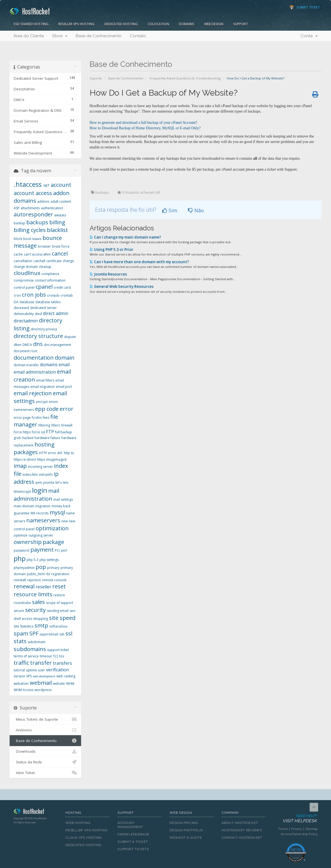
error (67, 409)
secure (19, 611)
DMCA (27, 345)
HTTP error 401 (51, 453)
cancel (60, 253)
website (59, 684)
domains (49, 365)
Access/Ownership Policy (299, 834)
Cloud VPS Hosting (84, 838)
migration (43, 506)
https (41, 459)
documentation (34, 358)
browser (44, 246)
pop (41, 567)
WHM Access (24, 690)
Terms (283, 829)
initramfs (46, 475)
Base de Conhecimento (99, 36)
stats (20, 641)
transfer (41, 663)
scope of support (60, 603)
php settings (49, 560)
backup (19, 223)
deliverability (24, 314)
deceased (21, 308)
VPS (29, 676)
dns (38, 344)
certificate (54, 261)
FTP (50, 432)
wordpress (43, 690)
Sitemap (312, 829)
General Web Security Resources (122, 287)
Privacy (297, 829)
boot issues (32, 239)
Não (196, 210)
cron (17, 295)
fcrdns (37, 418)
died (38, 314)
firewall (67, 425)
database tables (48, 302)
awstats (60, 215)
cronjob (53, 295)
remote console (54, 580)
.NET (46, 186)
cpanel (44, 287)
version (19, 676)
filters (56, 425)
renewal (24, 586)
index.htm (30, 475)
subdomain (37, 642)
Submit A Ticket (133, 842)
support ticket (58, 650)
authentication (52, 208)
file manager (36, 421)
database (27, 302)
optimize (21, 535)
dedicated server (43, 308)
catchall (39, 261)
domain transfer (26, 365)
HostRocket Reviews (242, 830)
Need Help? (295, 819)
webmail (41, 683)
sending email (58, 611)
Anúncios (45, 730)
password (22, 550)
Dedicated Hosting (121, 24)
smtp (41, 625)
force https (22, 432)
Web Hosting (78, 823)
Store (60, 36)
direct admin (56, 313)
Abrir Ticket (45, 773)
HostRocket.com (35, 812)
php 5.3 (32, 560)
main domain (24, 506)
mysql (57, 512)
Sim (170, 210)
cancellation (23, 261)
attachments (30, 208)
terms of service (26, 656)
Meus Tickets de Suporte (45, 719)
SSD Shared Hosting (31, 24)
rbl (48, 574)
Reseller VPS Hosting (76, 24)
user (42, 670)
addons (43, 201)
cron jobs (34, 295)
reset (59, 586)
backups (37, 222)
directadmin (26, 321)
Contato (138, 36)
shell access (23, 619)
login (40, 490)
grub (17, 438)
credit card (62, 287)
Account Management (130, 825)
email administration (35, 372)
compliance (50, 274)
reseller (43, 587)
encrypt (42, 402)
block (18, 239)
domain (65, 358)
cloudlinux (27, 273)
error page (22, 418)
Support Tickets (133, 849)
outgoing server (41, 535)
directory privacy (44, 329)
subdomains (30, 649)
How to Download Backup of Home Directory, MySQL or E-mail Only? (145, 128)
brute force (61, 246)
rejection (34, 580)
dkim (18, 345)
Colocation (158, 24)
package (53, 542)
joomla (49, 482)
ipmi (39, 482)
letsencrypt (22, 492)
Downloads (45, 751)
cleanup (45, 267)
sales (38, 602)
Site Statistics (24, 626)
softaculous (58, 626)
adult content (61, 201)
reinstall (20, 580)
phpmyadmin (24, 568)
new (65, 521)
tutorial (19, 670)
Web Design (214, 24)
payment (42, 550)
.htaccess (28, 184)
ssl (69, 633)
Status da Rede (45, 762)
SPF (34, 633)
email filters (45, 380)
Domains (187, 24)
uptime (32, 670)
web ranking (66, 676)
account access (33, 193)
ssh (62, 634)
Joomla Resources (108, 274)
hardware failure (47, 438)
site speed (62, 618)
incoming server (40, 467)
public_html (36, 574)
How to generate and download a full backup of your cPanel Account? (143, 123)
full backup (64, 432)
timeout (46, 656)
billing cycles (30, 230)
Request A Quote (186, 838)
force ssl (38, 432)
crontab (67, 295)
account (61, 185)
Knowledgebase (133, 834)
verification (57, 670)
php (20, 558)
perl (64, 550)
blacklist (57, 230)
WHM (70, 684)
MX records (40, 513)
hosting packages (34, 448)
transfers (62, 663)
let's (59, 482)
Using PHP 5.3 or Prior (112, 250)
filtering (44, 425)
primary (53, 568)
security (35, 610)
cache (18, 254)
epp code (47, 409)
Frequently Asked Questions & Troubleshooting (185, 78)
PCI (57, 550)
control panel (24, 287)
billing (57, 222)
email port (64, 387)
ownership (28, 542)
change (68, 261)
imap (20, 466)
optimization (52, 528)
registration (60, 574)
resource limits (33, 594)
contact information (50, 280)
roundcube (22, 603)
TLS (55, 656)
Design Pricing (184, 823)
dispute (70, 337)
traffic (21, 663)
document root (25, 351)
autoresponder (33, 214)
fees (46, 418)
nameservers (43, 520)
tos (62, 656)
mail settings (63, 499)
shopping (41, 619)
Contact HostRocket (242, 838)
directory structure (38, 336)
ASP (17, 208)
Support (241, 24)
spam (21, 633)
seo (72, 611)
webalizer (21, 684)
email (64, 365)
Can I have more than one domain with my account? (139, 262)
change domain (26, 267)
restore (59, 595)
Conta (309, 36)
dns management (57, 345)
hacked (28, 438)
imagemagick (56, 459)
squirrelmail (49, 634)
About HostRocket (240, 823)
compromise (24, 280)
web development (44, 676)
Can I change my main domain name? (125, 237)
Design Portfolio (186, 830)
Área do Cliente (29, 36)
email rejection (33, 393)
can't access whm (37, 254)
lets (65, 482)
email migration (43, 387)
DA (16, 302)
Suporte (96, 78)
